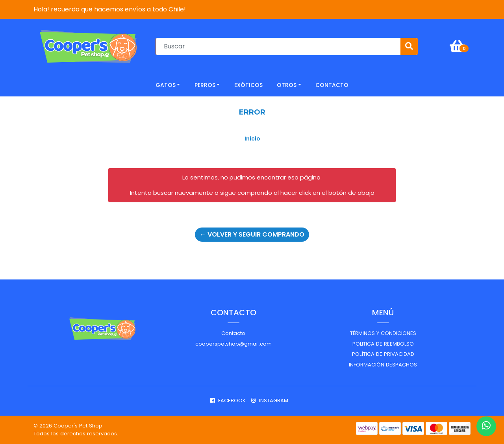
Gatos (166, 85)
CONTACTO (332, 85)
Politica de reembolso (383, 344)
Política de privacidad (383, 354)
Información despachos (383, 365)
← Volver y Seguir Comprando (252, 234)
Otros (287, 85)
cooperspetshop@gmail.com (233, 344)
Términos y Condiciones (383, 333)
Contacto (233, 333)
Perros (205, 85)
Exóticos (248, 85)
